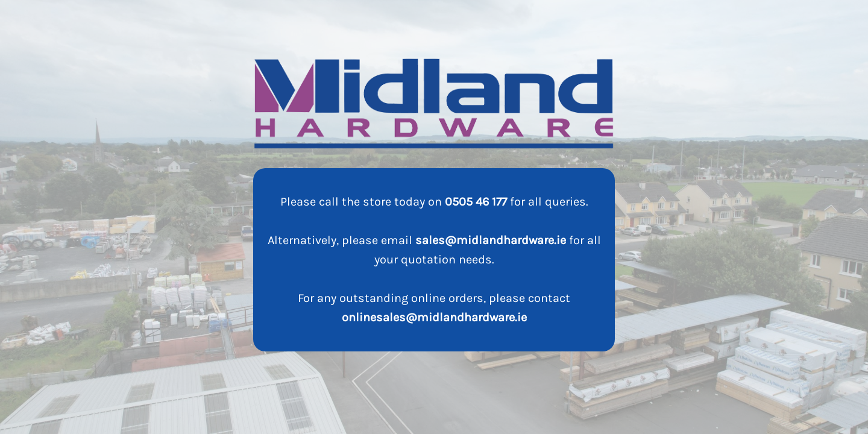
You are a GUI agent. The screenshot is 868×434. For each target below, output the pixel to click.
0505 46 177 (476, 202)
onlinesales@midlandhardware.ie (434, 317)
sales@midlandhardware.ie (491, 240)
